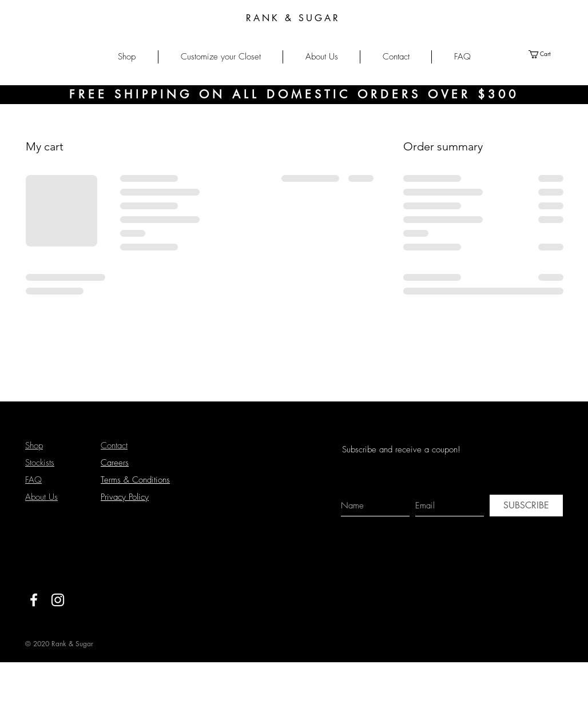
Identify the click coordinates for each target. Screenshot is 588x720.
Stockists (40, 463)
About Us (41, 497)
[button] (127, 57)
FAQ (33, 480)
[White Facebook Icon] (34, 600)
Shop (34, 445)
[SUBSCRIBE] (526, 506)
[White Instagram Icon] (58, 600)
